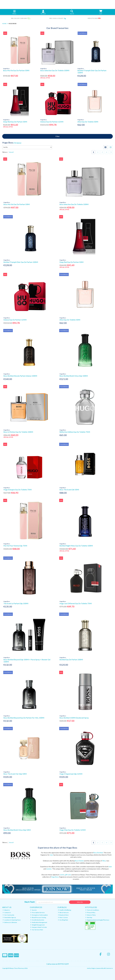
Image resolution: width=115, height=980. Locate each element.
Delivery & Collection (10, 922)
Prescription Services (38, 913)
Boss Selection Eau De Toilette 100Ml (55, 70)
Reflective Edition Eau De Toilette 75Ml (75, 432)
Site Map (89, 917)
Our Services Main (37, 930)
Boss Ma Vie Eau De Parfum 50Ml (16, 70)
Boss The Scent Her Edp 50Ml (15, 774)
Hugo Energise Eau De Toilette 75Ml (18, 490)
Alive (104, 861)
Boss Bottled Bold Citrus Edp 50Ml (17, 830)
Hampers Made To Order (39, 927)
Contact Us (7, 913)
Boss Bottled (98, 853)
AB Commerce (108, 968)
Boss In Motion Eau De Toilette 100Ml (18, 432)
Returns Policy (91, 915)
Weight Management (37, 925)
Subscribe (80, 902)
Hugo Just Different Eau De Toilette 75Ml (76, 603)
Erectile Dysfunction (37, 920)
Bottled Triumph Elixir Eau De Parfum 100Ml (21, 262)
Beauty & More (63, 915)
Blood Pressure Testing (38, 917)
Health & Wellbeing (65, 910)
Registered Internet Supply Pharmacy (97, 920)
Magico (93, 968)
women (49, 869)
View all (11, 152)
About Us (6, 910)
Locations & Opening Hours (12, 920)
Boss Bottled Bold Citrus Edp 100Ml (74, 376)
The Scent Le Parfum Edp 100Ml (16, 603)
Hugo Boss (55, 877)
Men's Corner (63, 917)
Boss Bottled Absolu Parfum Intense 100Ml (20, 376)
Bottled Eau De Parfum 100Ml (71, 659)
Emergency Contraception (39, 915)
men (51, 855)
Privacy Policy (90, 913)
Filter (58, 136)
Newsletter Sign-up (9, 917)
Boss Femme (79, 861)
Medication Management (39, 922)
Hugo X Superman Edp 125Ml (71, 774)
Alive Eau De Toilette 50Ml (88, 122)
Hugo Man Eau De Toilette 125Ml (73, 830)
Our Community (8, 915)
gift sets (68, 875)
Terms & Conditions (92, 910)
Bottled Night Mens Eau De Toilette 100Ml (76, 546)
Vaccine (33, 910)
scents (62, 875)
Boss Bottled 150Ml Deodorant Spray (74, 718)
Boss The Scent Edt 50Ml (69, 490)
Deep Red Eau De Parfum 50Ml (15, 122)
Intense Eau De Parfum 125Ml (52, 122)
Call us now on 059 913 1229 (57, 964)
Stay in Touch (30, 902)
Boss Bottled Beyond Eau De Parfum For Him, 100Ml (24, 718)
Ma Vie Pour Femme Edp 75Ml (15, 546)
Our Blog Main (63, 920)
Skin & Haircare (63, 913)
